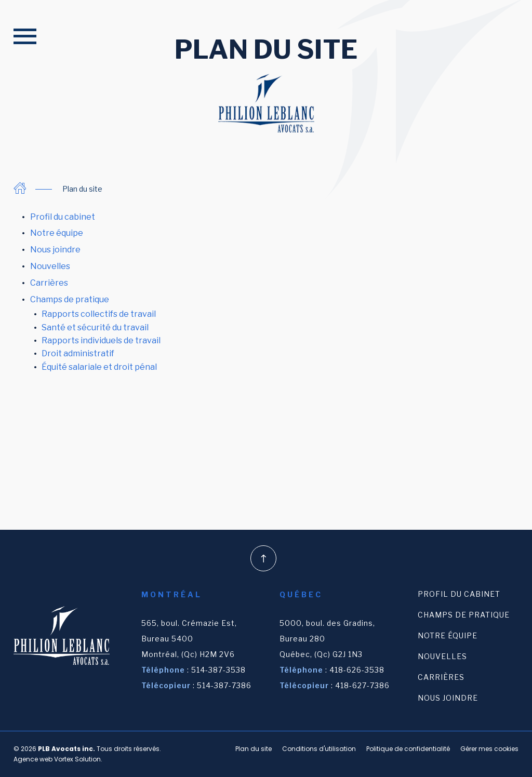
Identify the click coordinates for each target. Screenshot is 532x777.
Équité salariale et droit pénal (99, 367)
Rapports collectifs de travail (99, 314)
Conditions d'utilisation (319, 749)
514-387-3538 (218, 670)
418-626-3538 (357, 670)
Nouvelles (50, 266)
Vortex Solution (77, 759)
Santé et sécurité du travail (95, 327)
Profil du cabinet (63, 217)
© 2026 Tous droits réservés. (87, 749)
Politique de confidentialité (408, 749)
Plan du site (254, 749)
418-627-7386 (362, 685)
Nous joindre (55, 250)
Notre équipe (57, 233)
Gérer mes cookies (489, 749)
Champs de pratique (70, 299)
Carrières (49, 283)
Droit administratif (78, 353)
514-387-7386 (224, 685)
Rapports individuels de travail (101, 340)
